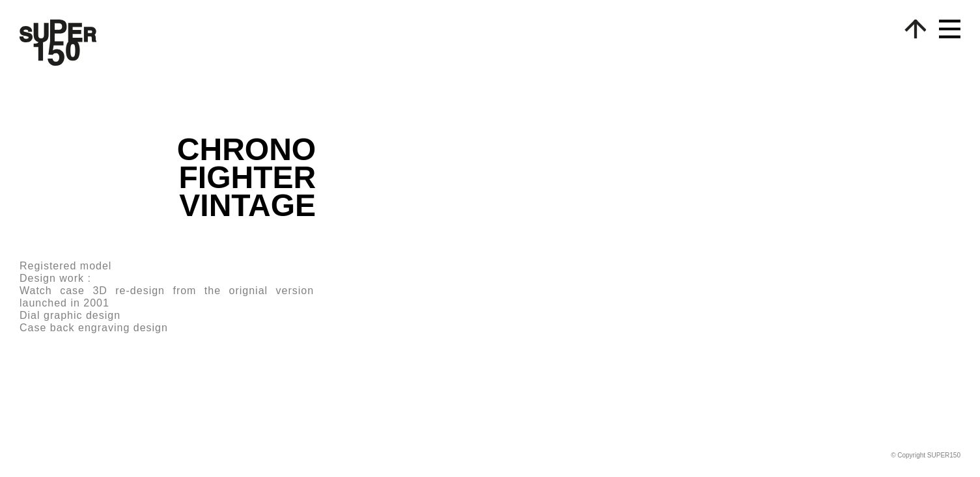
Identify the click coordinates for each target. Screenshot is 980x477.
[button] (943, 34)
